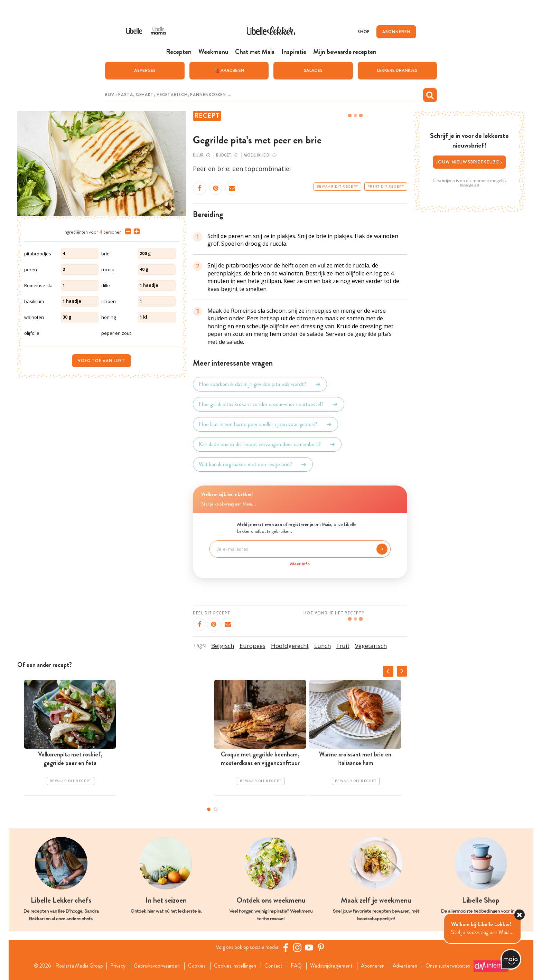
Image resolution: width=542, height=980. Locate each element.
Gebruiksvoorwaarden (154, 965)
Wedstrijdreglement (334, 965)
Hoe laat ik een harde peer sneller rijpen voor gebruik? (265, 424)
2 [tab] (216, 809)
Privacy (114, 965)
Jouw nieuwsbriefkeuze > (470, 162)
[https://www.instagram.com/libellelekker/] (298, 947)
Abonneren (376, 965)
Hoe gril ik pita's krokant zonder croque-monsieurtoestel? (269, 404)
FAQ (298, 965)
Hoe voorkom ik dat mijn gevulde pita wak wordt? (260, 384)
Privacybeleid (470, 185)
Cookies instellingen (235, 965)
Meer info (300, 563)
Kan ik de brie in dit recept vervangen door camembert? (267, 444)
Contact (274, 965)
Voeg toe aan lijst (101, 360)
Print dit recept (386, 186)
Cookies (195, 965)
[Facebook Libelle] (287, 947)
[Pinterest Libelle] (322, 947)
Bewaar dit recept (337, 186)
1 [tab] (209, 809)
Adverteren (410, 965)
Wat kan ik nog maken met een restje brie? (253, 464)
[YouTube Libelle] (310, 947)
